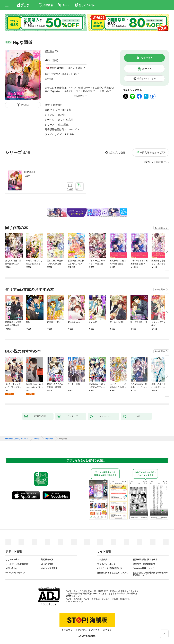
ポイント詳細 (75, 68)
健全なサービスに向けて (144, 564)
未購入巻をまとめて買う (153, 153)
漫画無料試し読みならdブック (17, 439)
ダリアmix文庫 (63, 110)
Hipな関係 (30, 172)
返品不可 (49, 79)
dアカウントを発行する (75, 630)
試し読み (25, 105)
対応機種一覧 (47, 560)
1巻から (148, 162)
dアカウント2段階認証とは (110, 568)
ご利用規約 (102, 560)
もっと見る (160, 228)
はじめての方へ (13, 560)
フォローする (57, 51)
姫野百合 (50, 51)
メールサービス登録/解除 (17, 564)
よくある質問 (47, 564)
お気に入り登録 (117, 153)
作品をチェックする (147, 78)
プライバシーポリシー (107, 564)
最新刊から (162, 162)
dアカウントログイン (15, 573)
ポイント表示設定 (49, 568)
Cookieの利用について (143, 568)
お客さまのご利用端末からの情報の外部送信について (150, 574)
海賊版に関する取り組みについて (112, 573)
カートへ (147, 69)
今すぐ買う (147, 58)
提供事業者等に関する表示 (145, 560)
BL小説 (62, 115)
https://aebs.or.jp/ (75, 602)
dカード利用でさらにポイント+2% (61, 74)
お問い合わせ (12, 568)
